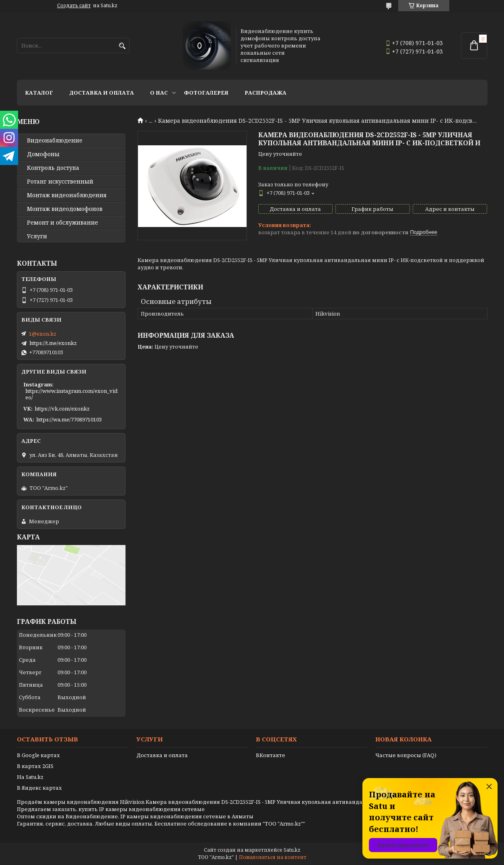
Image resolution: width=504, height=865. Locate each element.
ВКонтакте (271, 755)
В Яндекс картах (39, 788)
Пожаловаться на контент (273, 857)
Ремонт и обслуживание (63, 223)
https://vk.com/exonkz (62, 409)
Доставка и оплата (102, 93)
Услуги (37, 236)
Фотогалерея (206, 93)
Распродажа (265, 93)
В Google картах (38, 755)
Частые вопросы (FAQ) (406, 755)
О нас (159, 93)
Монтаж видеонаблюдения (67, 195)
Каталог (39, 93)
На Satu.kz (30, 777)
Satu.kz (292, 850)
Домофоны (43, 154)
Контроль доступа (53, 168)
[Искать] (122, 46)
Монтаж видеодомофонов (65, 209)
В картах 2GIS (35, 766)
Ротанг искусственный (60, 182)
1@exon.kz (43, 334)
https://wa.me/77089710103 (69, 419)
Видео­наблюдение (55, 140)
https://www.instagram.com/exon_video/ (71, 394)
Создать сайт (74, 6)
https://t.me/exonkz (53, 343)
